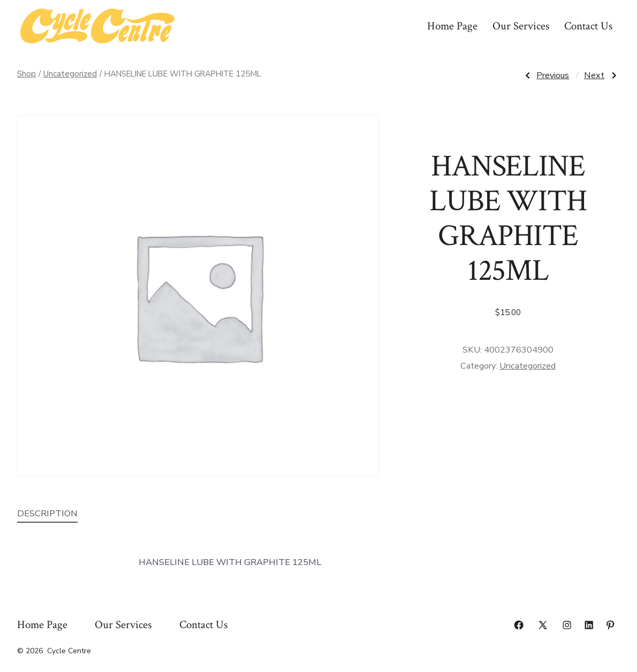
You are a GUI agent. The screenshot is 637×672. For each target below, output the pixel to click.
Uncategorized (70, 74)
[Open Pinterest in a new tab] (610, 625)
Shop (26, 74)
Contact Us (588, 26)
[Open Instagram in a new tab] (567, 625)
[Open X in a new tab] (543, 625)
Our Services (521, 26)
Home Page (452, 26)
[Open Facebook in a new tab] (519, 625)
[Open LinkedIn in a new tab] (589, 625)
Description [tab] (47, 513)
